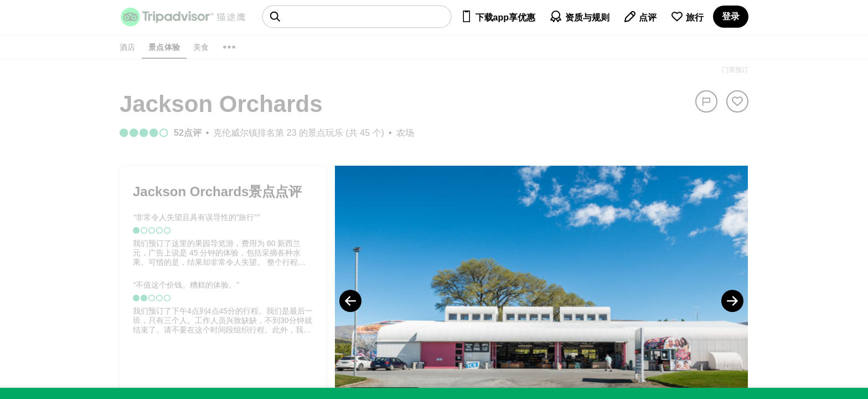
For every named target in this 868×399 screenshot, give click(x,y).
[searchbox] (357, 17)
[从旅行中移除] (737, 101)
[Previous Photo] (350, 301)
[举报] (706, 101)
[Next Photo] (732, 301)
